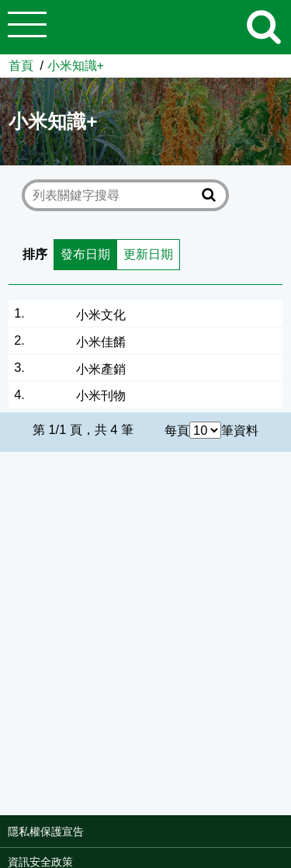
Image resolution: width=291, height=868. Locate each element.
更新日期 (148, 254)
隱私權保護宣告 (46, 832)
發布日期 (85, 254)
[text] (114, 195)
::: (286, 837)
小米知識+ (76, 65)
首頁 (21, 65)
